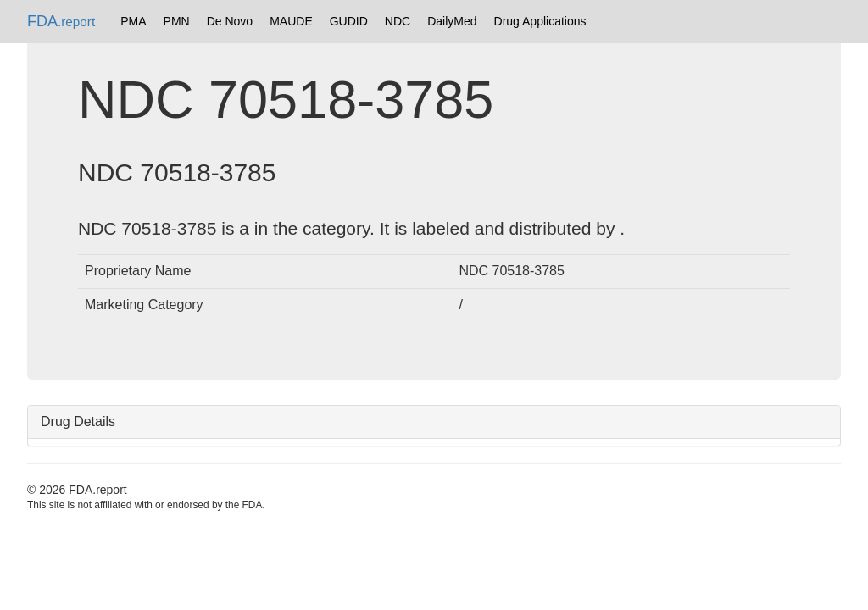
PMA (133, 21)
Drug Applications (540, 21)
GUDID (349, 21)
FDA (61, 21)
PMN (177, 21)
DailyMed (452, 21)
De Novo (230, 21)
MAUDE (291, 21)
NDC (398, 21)
